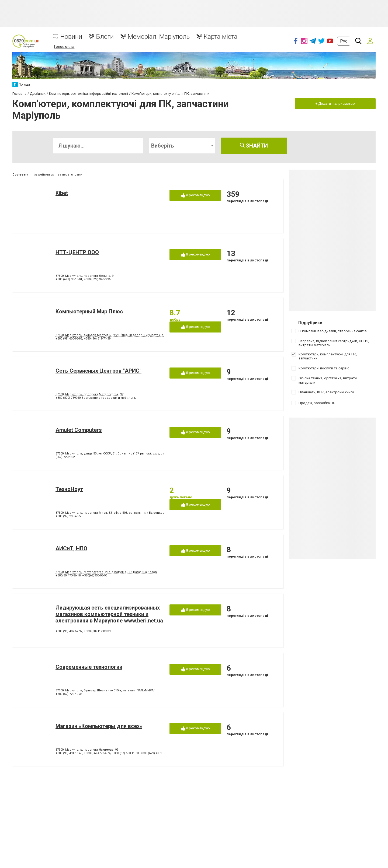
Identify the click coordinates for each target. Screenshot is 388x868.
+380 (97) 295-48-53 (69, 516)
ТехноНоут (69, 489)
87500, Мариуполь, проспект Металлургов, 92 (89, 394)
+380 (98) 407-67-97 (69, 631)
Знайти (254, 146)
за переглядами (70, 175)
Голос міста (64, 47)
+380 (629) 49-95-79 (154, 753)
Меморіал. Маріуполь (159, 37)
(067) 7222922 (65, 457)
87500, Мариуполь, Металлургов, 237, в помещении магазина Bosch (106, 572)
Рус (344, 41)
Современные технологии (89, 667)
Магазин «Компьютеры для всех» (99, 726)
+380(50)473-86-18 (68, 575)
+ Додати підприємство (335, 104)
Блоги (105, 37)
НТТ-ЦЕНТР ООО (77, 252)
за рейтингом (44, 175)
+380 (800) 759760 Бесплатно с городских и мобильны (96, 398)
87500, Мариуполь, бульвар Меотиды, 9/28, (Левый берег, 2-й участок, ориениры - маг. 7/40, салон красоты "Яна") (141, 335)
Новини (71, 37)
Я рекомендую (195, 195)
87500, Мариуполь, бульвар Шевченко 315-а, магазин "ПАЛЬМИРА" (105, 690)
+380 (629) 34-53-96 (97, 279)
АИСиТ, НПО (71, 548)
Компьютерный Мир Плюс (89, 311)
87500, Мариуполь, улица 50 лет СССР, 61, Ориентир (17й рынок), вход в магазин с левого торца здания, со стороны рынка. (148, 454)
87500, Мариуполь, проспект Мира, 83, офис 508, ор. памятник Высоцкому (111, 513)
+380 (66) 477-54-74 (97, 753)
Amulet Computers (79, 430)
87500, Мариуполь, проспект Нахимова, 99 (87, 750)
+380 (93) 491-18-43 (69, 753)
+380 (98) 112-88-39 (97, 631)
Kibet (62, 193)
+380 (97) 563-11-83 (125, 753)
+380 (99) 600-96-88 (69, 339)
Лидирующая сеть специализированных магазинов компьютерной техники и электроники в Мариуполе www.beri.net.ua (109, 614)
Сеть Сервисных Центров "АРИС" (98, 371)
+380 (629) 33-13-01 (69, 279)
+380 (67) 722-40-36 (69, 694)
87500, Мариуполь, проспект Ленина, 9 (84, 276)
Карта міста (221, 37)
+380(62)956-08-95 (95, 575)
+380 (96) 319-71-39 (97, 339)
